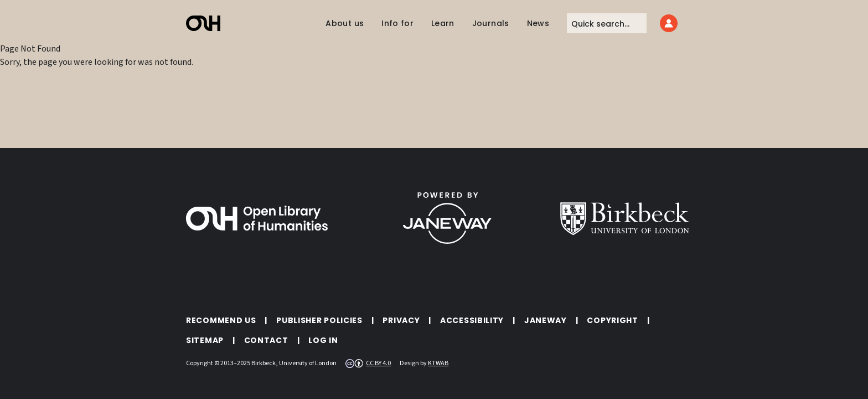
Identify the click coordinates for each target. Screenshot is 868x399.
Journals (491, 23)
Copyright (612, 320)
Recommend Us (221, 320)
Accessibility (472, 320)
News (538, 23)
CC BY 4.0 (378, 364)
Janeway (546, 320)
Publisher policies (319, 320)
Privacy (401, 320)
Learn (443, 23)
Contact (266, 340)
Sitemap (205, 340)
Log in (323, 340)
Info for (397, 23)
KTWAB (438, 363)
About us (345, 23)
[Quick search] (607, 23)
